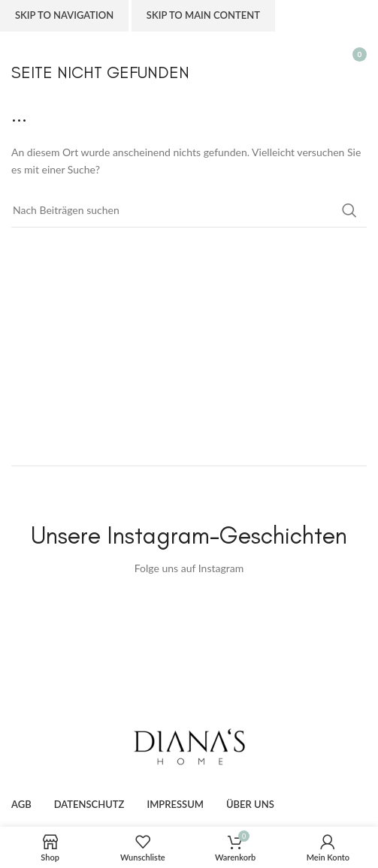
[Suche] (189, 210)
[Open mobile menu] (19, 54)
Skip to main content (203, 15)
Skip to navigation (64, 15)
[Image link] (189, 746)
